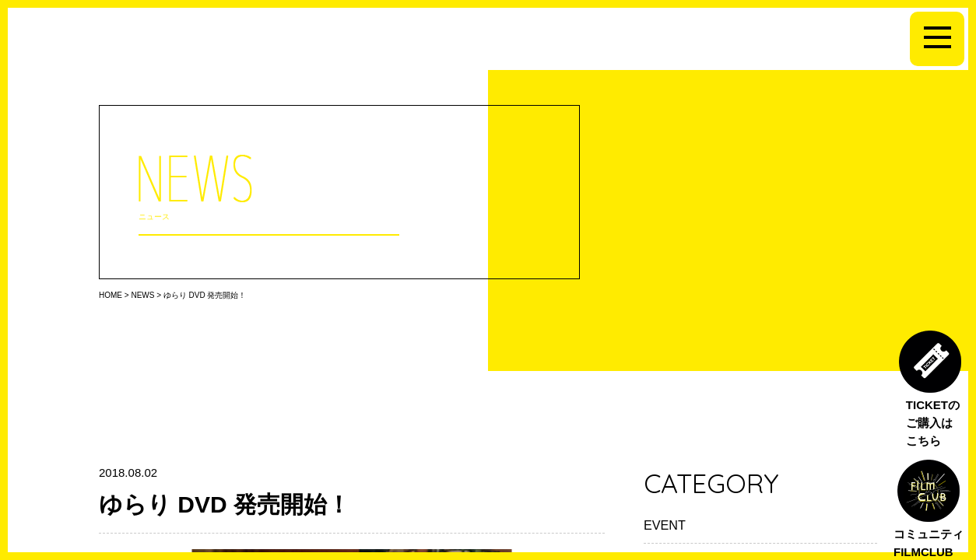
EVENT (665, 525)
